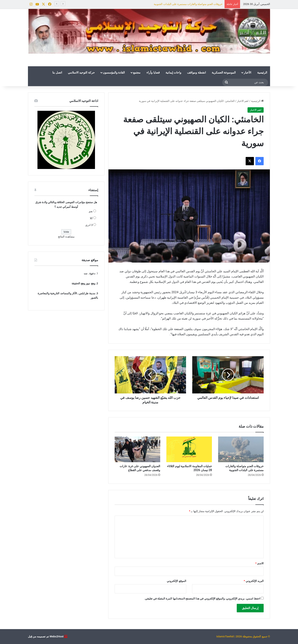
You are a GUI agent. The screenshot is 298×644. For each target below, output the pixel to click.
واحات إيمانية (173, 72)
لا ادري (89, 225)
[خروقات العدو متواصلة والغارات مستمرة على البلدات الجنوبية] (241, 449)
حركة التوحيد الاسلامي (81, 72)
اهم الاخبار (243, 101)
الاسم (260, 563)
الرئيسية (262, 72)
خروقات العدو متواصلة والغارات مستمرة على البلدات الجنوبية (188, 4)
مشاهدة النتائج (66, 237)
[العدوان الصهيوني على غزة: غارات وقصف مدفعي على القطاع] (137, 449)
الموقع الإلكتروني (176, 581)
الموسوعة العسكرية (224, 72)
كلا (91, 218)
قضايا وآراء (153, 72)
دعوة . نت (90, 273)
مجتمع (137, 72)
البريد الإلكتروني (254, 581)
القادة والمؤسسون (114, 72)
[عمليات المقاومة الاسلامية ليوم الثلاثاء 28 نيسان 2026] (189, 449)
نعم (91, 211)
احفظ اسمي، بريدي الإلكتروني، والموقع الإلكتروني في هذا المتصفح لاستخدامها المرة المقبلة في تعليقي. (202, 599)
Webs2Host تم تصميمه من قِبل (46, 636)
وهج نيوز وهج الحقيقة (83, 283)
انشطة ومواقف (196, 72)
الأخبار (248, 72)
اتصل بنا (57, 72)
